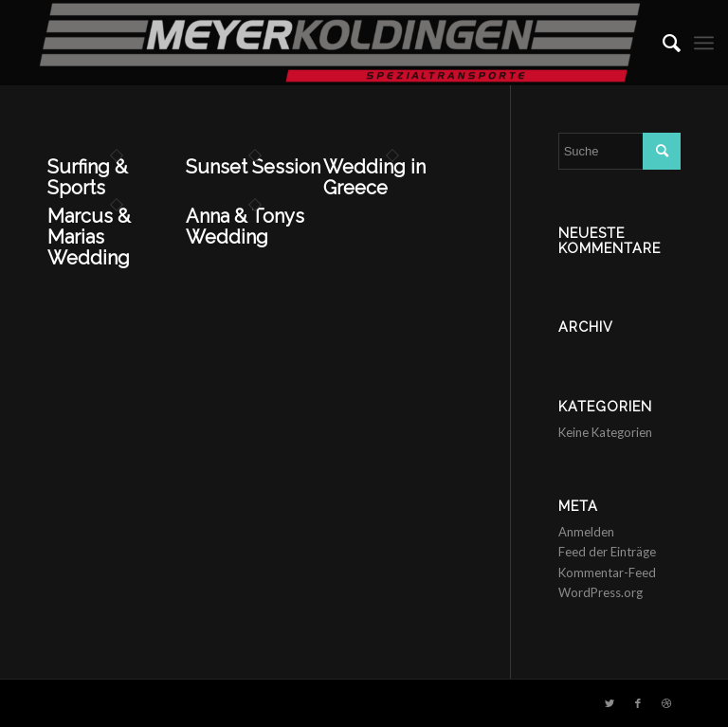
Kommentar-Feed (607, 573)
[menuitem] (662, 43)
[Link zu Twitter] (610, 703)
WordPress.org (601, 592)
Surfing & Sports (88, 177)
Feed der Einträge (607, 552)
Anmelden (586, 532)
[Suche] (662, 43)
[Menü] (704, 43)
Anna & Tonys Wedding (245, 227)
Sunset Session (253, 167)
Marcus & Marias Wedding (89, 237)
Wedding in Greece (374, 177)
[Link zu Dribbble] (666, 703)
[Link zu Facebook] (638, 703)
